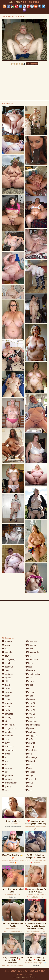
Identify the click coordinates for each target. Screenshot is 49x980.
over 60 (30, 710)
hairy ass (31, 641)
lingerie (30, 670)
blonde (6, 689)
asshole (7, 652)
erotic (6, 754)
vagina (30, 776)
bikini (6, 681)
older (29, 696)
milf (29, 678)
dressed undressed (12, 747)
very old (31, 779)
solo (29, 754)
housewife (32, 660)
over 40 (30, 703)
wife (29, 786)
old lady (31, 692)
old (28, 689)
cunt (5, 739)
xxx (28, 790)
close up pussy (10, 725)
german (7, 768)
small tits (31, 750)
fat (4, 757)
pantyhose (32, 721)
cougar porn (9, 728)
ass (5, 649)
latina (29, 663)
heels (29, 649)
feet (5, 761)
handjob (31, 645)
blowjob (7, 692)
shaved (30, 743)
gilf (5, 772)
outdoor (31, 699)
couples (7, 732)
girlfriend (7, 776)
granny (6, 786)
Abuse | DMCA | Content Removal (18, 971)
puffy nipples (33, 725)
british (6, 699)
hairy (6, 790)
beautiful (7, 667)
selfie (29, 739)
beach (6, 663)
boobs (6, 696)
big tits (6, 678)
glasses (7, 779)
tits (28, 765)
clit (5, 721)
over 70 (30, 714)
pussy (30, 728)
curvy (6, 743)
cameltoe (8, 714)
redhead (31, 732)
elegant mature (10, 750)
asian (6, 645)
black (6, 685)
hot (28, 656)
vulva (29, 783)
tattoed (30, 761)
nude (29, 685)
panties (30, 718)
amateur (7, 641)
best (5, 670)
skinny (30, 747)
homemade (32, 652)
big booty (8, 674)
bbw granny (9, 660)
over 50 (30, 707)
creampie (8, 736)
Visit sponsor (32, 64)
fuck (5, 765)
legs (29, 667)
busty (6, 707)
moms (30, 681)
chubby (7, 718)
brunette (7, 703)
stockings (31, 757)
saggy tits (31, 736)
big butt (7, 710)
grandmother (9, 783)
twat (29, 768)
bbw (5, 656)
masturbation (33, 674)
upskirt (30, 772)
